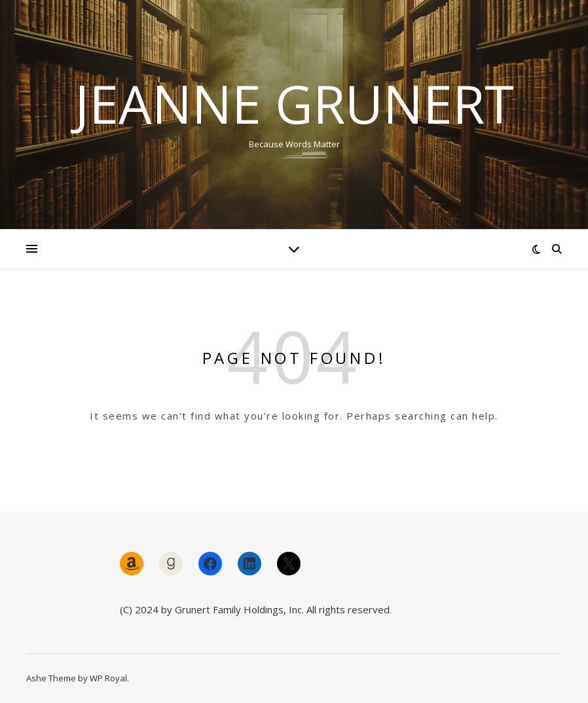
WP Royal (108, 678)
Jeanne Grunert (294, 103)
